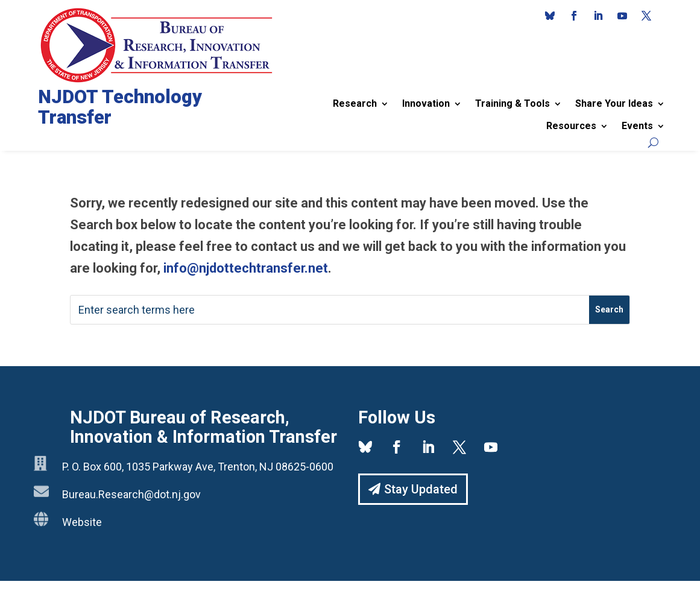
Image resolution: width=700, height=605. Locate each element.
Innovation (426, 103)
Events (637, 126)
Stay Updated (421, 489)
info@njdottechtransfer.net (246, 268)
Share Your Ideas (614, 103)
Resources (571, 126)
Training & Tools (512, 103)
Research (355, 103)
